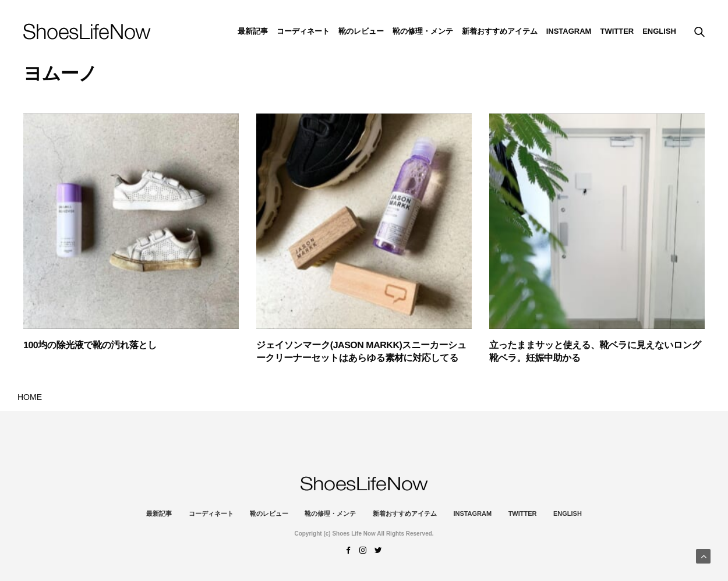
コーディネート (303, 31)
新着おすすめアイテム (500, 31)
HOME (30, 397)
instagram (569, 31)
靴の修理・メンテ (423, 31)
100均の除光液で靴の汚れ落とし (90, 346)
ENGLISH (659, 31)
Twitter (617, 31)
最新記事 (253, 31)
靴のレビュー (361, 31)
